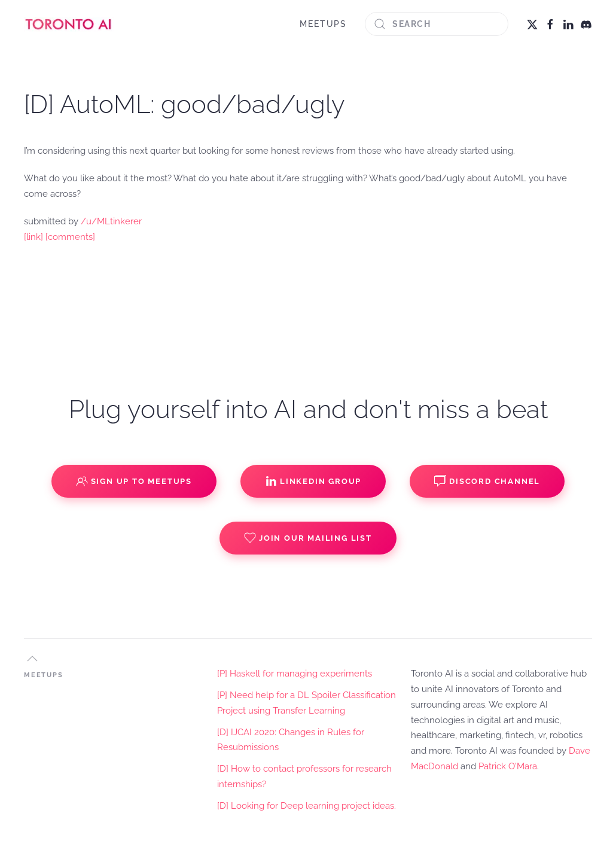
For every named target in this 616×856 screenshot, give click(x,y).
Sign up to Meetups (134, 481)
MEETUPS (323, 24)
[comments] (70, 237)
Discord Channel (487, 481)
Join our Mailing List (308, 538)
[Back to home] (69, 24)
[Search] (437, 24)
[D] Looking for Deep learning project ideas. (307, 806)
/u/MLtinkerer (111, 221)
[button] (32, 659)
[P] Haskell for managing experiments (295, 674)
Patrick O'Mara (508, 766)
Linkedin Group (313, 481)
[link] (33, 237)
